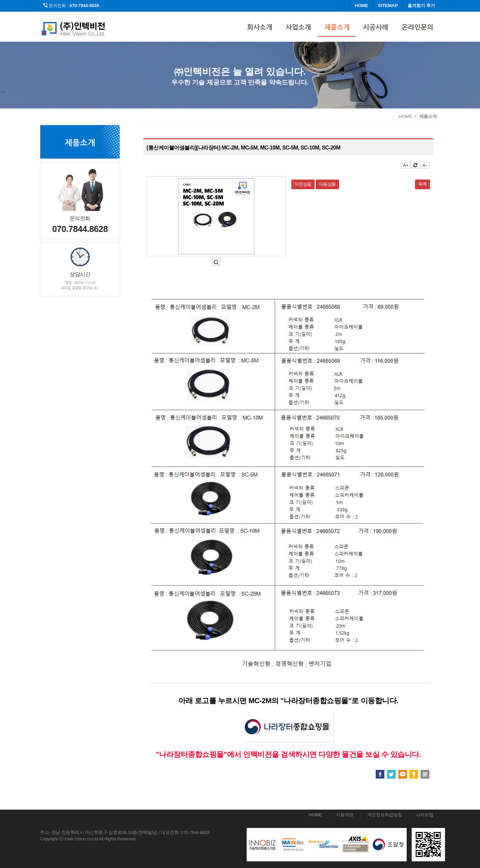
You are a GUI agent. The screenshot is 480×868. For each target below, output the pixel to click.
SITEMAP (388, 6)
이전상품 (303, 184)
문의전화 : (71, 6)
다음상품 (327, 184)
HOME (361, 6)
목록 (422, 184)
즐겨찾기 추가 (421, 6)
